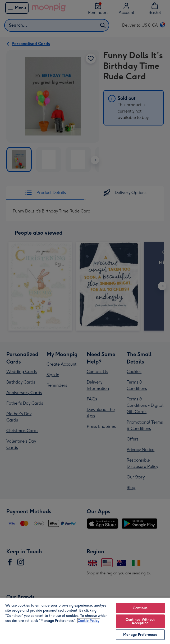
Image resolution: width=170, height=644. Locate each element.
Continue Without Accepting (140, 621)
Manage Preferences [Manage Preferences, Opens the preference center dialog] (140, 635)
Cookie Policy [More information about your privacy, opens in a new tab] (89, 621)
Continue (140, 608)
